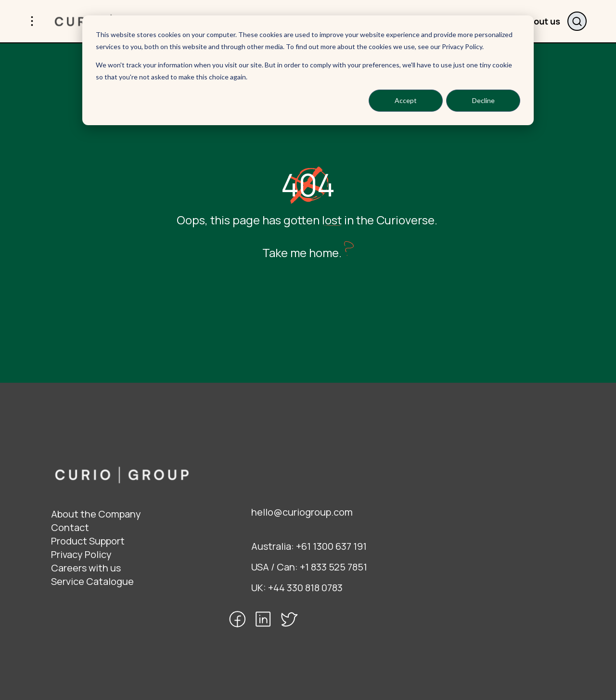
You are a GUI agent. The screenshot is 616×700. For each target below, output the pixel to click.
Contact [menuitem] (70, 527)
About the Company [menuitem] (96, 514)
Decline (483, 100)
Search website (577, 21)
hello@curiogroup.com (302, 512)
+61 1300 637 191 (331, 546)
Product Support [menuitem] (88, 541)
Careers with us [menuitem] (86, 568)
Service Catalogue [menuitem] (92, 581)
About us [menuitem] (541, 21)
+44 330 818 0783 (305, 588)
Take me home (301, 253)
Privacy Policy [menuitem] (81, 554)
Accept (406, 100)
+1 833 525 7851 (334, 567)
